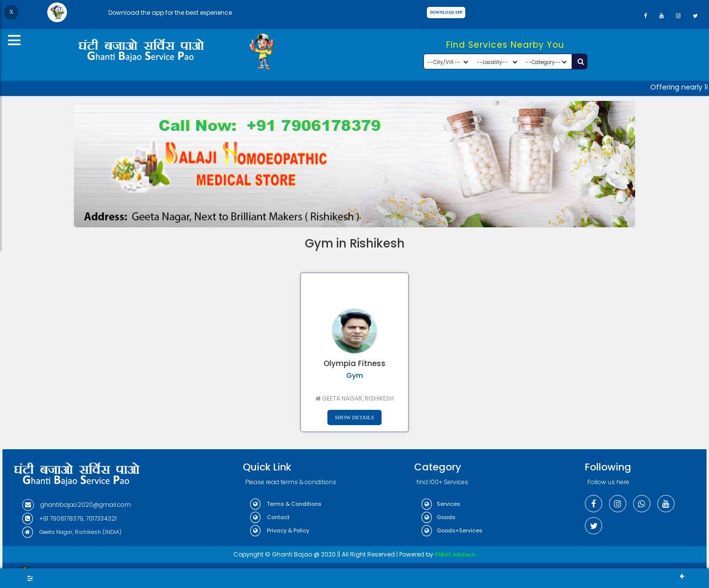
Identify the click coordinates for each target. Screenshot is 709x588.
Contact (270, 517)
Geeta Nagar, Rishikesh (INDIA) (72, 532)
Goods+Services (452, 530)
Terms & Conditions (286, 504)
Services (441, 504)
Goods (438, 517)
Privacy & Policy (280, 530)
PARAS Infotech (455, 555)
